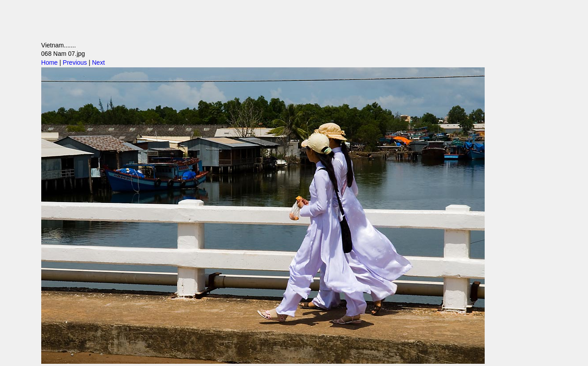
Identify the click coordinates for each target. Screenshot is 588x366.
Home (49, 62)
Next (98, 62)
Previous (75, 62)
